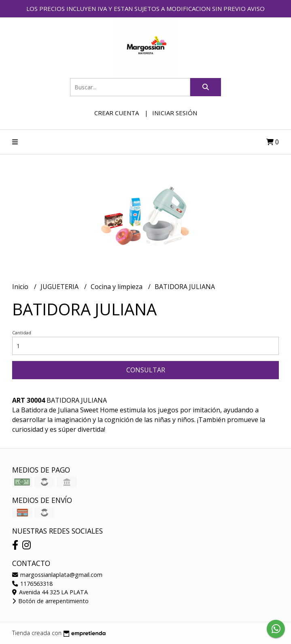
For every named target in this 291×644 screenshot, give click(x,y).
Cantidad (22, 333)
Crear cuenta (117, 113)
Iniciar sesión (175, 113)
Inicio (21, 287)
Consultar (146, 370)
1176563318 (32, 584)
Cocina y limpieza (117, 287)
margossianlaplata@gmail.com (57, 575)
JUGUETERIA (60, 287)
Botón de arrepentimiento (50, 601)
